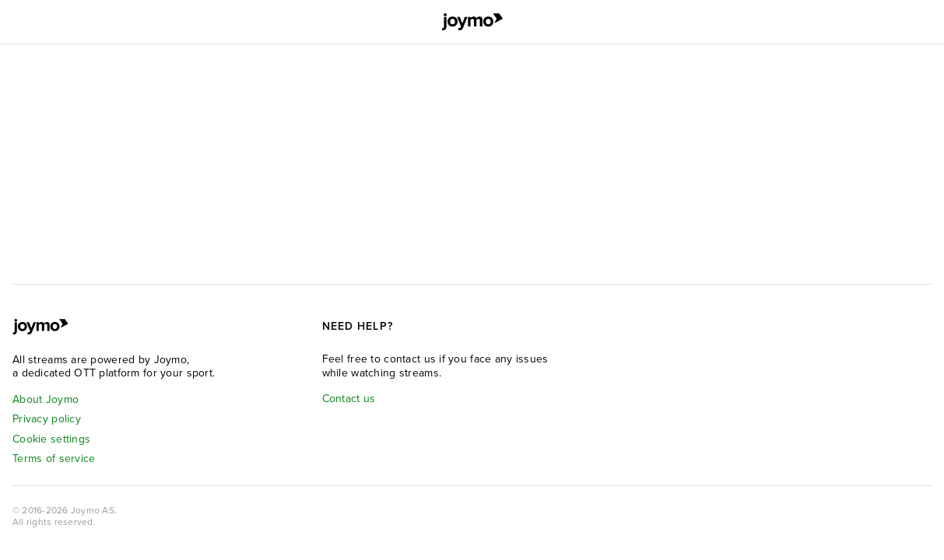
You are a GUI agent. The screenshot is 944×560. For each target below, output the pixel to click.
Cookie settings (51, 439)
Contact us (349, 399)
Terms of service (54, 458)
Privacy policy (47, 419)
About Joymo (46, 399)
